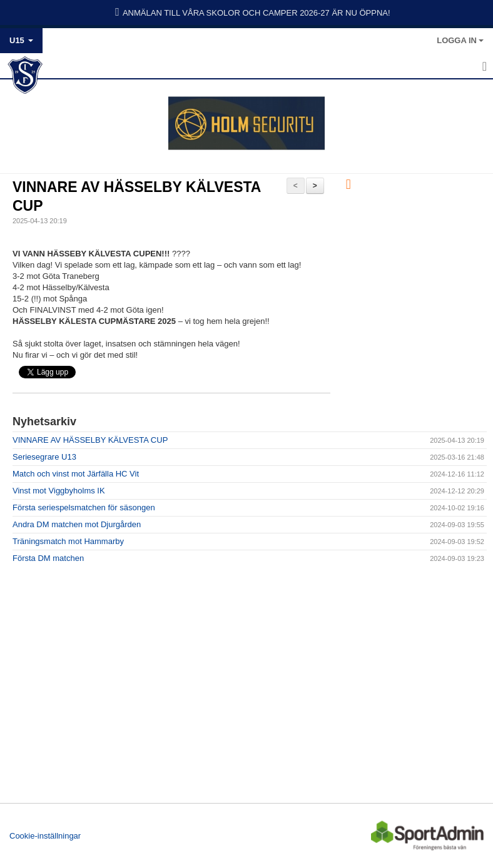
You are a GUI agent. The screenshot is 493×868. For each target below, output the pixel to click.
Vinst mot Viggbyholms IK (59, 491)
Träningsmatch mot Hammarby (68, 541)
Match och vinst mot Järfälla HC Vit (76, 474)
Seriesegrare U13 (44, 457)
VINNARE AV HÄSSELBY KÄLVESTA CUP (90, 440)
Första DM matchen (48, 558)
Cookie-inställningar (45, 836)
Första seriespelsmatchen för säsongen (84, 507)
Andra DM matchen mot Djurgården (77, 524)
